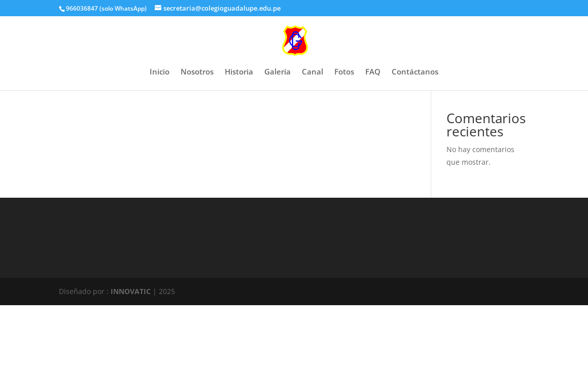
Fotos (344, 72)
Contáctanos (415, 72)
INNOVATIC (131, 291)
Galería (278, 72)
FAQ (373, 72)
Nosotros (197, 72)
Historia (239, 72)
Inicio (160, 72)
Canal (313, 72)
